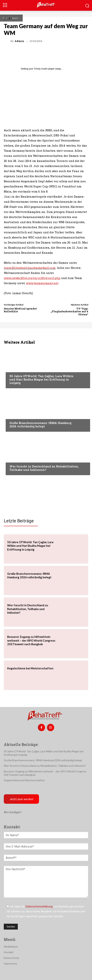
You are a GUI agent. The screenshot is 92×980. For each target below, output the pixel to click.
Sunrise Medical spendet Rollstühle (20, 310)
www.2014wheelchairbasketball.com (30, 268)
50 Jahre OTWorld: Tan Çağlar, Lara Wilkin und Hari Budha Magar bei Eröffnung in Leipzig (41, 379)
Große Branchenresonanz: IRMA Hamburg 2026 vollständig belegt (41, 425)
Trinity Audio (41, 69)
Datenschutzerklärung (39, 907)
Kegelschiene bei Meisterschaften (30, 668)
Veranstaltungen (21, 369)
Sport (15, 18)
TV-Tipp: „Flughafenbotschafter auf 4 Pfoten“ (69, 311)
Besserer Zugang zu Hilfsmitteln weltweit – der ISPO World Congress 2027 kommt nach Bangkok (31, 640)
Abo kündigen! (13, 812)
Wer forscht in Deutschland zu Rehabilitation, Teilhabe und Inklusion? (44, 468)
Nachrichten (18, 459)
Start (6, 18)
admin (19, 41)
